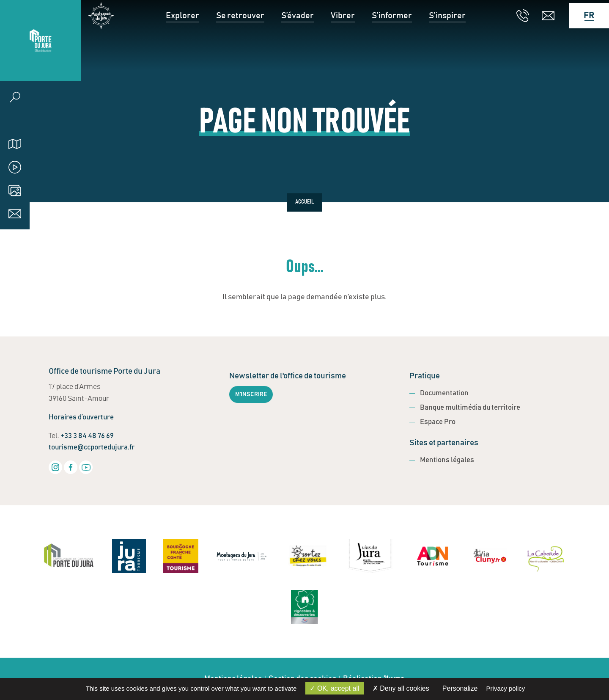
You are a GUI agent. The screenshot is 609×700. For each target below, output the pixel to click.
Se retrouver (240, 41)
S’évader (298, 41)
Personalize (460, 688)
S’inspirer (447, 41)
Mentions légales (447, 460)
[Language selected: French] (585, 41)
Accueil (304, 202)
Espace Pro (438, 422)
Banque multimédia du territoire (470, 408)
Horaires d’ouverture (81, 418)
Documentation (444, 393)
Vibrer (343, 41)
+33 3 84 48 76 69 (87, 436)
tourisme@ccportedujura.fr (92, 448)
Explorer (182, 41)
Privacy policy (506, 688)
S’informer (392, 41)
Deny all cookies (401, 688)
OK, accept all (334, 688)
